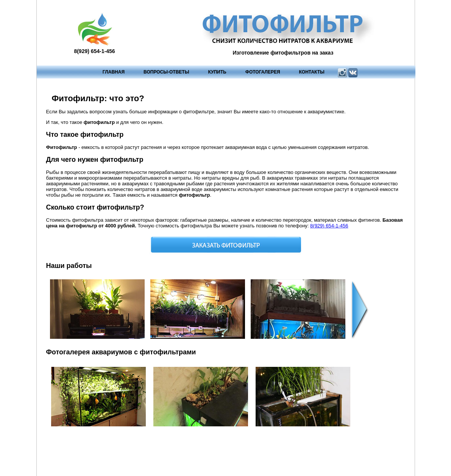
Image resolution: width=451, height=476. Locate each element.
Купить (217, 72)
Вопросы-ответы (166, 72)
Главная (114, 72)
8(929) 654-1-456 (329, 226)
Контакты (312, 72)
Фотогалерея (263, 72)
